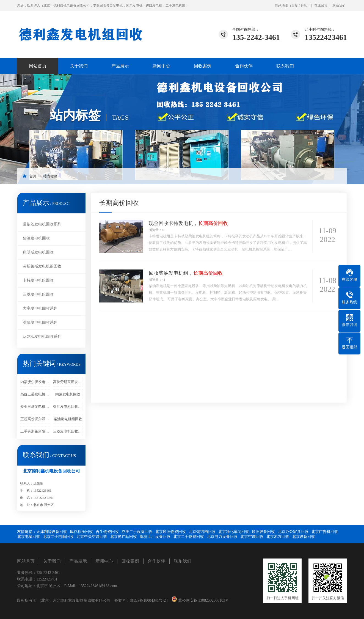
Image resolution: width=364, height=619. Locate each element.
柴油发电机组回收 (68, 419)
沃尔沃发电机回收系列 (42, 336)
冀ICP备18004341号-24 (149, 600)
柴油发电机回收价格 (68, 407)
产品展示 (120, 66)
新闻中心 (161, 66)
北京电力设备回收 (222, 537)
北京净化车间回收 (234, 532)
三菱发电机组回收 (38, 294)
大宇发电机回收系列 (40, 308)
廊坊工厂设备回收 (155, 537)
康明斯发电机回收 (38, 252)
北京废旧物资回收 (170, 532)
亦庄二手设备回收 (137, 532)
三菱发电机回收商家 (68, 431)
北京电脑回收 (29, 537)
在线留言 (321, 5)
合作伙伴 (244, 66)
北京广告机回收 (325, 532)
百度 (295, 5)
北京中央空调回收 (92, 537)
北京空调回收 (252, 537)
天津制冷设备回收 (52, 532)
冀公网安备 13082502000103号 (203, 600)
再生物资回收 (107, 532)
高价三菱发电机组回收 (35, 394)
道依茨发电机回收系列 (42, 224)
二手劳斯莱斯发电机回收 (35, 431)
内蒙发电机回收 (68, 394)
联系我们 (339, 5)
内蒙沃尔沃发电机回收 (35, 382)
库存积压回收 (81, 532)
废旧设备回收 (263, 532)
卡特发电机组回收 (38, 280)
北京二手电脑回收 (58, 537)
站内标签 (50, 176)
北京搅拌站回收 (123, 537)
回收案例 (203, 66)
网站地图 (282, 5)
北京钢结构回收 (202, 532)
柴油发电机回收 (36, 238)
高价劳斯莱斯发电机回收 (68, 382)
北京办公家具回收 (293, 532)
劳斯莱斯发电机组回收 (42, 266)
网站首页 (38, 66)
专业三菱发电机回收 (35, 407)
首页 (33, 176)
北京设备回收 (304, 537)
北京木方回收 (278, 537)
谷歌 (304, 5)
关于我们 (79, 66)
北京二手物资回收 (189, 537)
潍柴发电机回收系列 (40, 322)
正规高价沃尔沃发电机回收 (35, 419)
